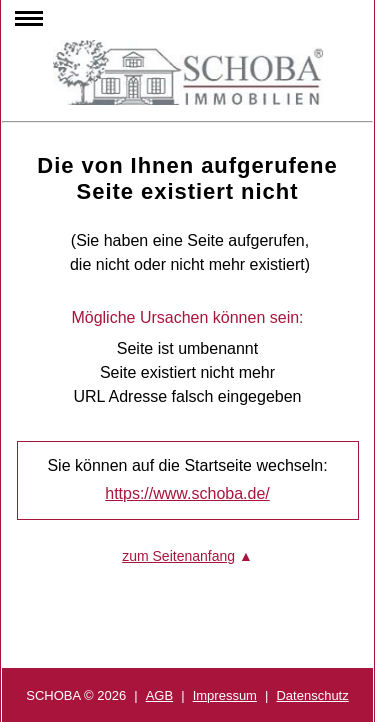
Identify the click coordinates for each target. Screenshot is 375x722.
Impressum (225, 695)
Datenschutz (312, 695)
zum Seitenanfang (178, 556)
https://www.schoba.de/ (187, 493)
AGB (159, 695)
